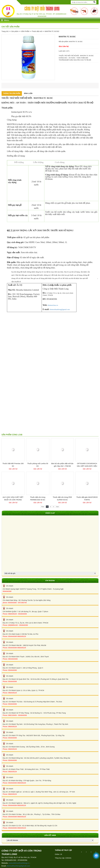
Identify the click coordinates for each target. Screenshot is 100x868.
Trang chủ (5, 31)
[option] (28, 57)
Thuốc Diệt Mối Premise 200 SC (13, 465)
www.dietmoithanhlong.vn (19, 863)
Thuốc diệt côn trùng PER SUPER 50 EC (62, 498)
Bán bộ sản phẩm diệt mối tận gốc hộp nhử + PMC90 (62, 465)
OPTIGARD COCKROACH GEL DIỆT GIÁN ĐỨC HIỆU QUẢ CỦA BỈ (87, 465)
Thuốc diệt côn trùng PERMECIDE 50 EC (38, 498)
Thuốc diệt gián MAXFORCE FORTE (87, 498)
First (43, 507)
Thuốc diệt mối (37, 31)
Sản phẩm (15, 31)
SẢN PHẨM (25, 31)
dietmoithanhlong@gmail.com (60, 309)
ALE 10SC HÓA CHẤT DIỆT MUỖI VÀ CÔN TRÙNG (13, 498)
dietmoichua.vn (53, 305)
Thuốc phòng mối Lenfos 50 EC (38, 465)
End (57, 507)
